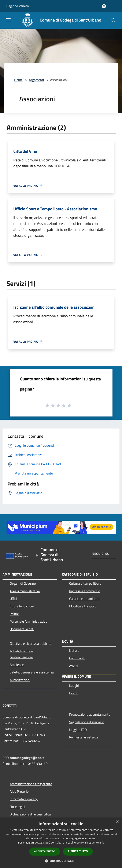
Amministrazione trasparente (31, 784)
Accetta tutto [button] (45, 851)
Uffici (13, 599)
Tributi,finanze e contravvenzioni (21, 654)
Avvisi (73, 666)
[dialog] (61, 843)
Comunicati (77, 658)
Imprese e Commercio (85, 591)
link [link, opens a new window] (102, 843)
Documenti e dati (22, 629)
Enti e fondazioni (22, 606)
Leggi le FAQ (78, 730)
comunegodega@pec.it (27, 758)
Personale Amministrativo (28, 621)
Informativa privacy (24, 799)
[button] (61, 861)
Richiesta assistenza (84, 737)
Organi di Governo (23, 583)
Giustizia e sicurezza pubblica (31, 644)
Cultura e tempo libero (85, 583)
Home (18, 80)
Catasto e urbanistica (84, 599)
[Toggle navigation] (8, 20)
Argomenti (36, 80)
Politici (15, 614)
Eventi (74, 693)
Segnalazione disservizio (87, 722)
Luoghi (74, 685)
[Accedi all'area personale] (104, 6)
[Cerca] (113, 20)
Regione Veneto (18, 6)
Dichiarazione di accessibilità (30, 814)
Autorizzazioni (20, 680)
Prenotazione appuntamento (90, 714)
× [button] (117, 822)
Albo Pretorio (19, 791)
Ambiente (17, 665)
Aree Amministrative (25, 591)
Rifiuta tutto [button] (78, 851)
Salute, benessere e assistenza (32, 672)
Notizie (74, 650)
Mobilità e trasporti (83, 606)
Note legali (17, 807)
